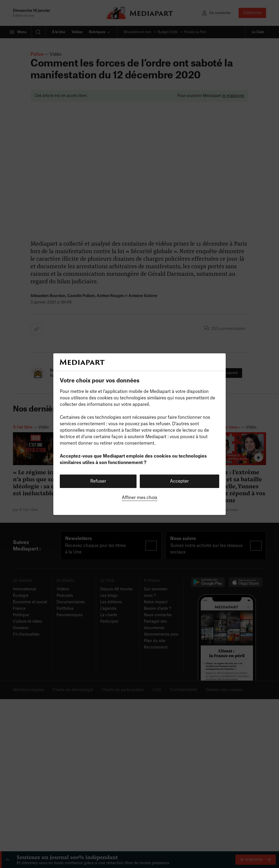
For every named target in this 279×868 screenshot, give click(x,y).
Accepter (179, 481)
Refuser (98, 481)
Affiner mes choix (139, 498)
